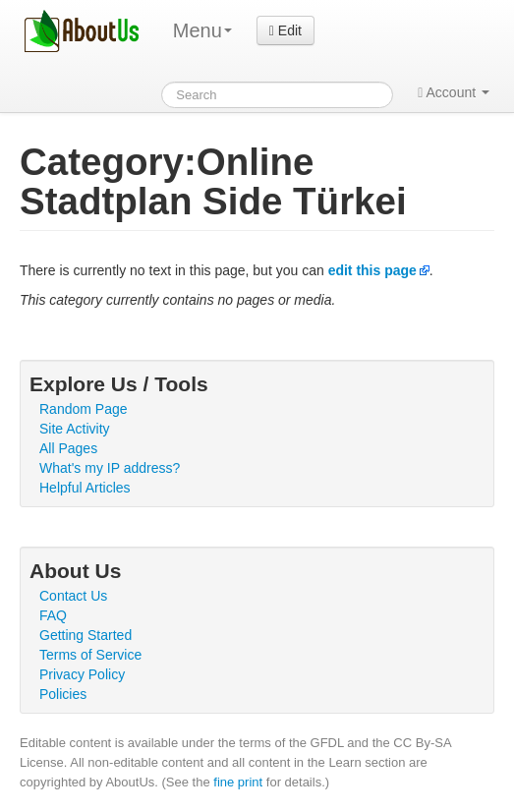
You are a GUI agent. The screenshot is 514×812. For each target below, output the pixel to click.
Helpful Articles (85, 488)
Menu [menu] (202, 30)
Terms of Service (90, 655)
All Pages (68, 448)
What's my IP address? (110, 468)
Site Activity (75, 429)
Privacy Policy (82, 674)
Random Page (84, 409)
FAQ (53, 615)
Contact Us (73, 596)
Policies (63, 694)
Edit (286, 30)
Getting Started (86, 635)
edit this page (372, 270)
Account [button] (454, 92)
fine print (238, 782)
